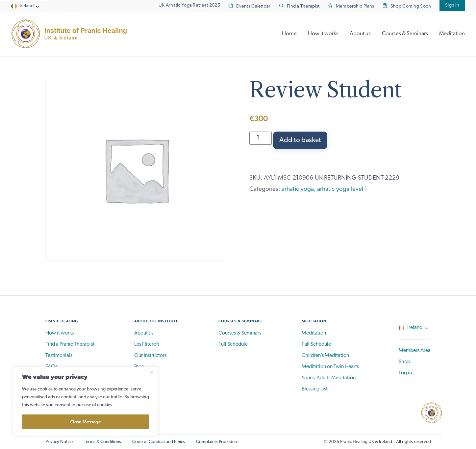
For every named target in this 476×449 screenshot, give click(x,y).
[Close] (151, 372)
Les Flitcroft (147, 344)
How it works (323, 34)
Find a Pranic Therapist (70, 344)
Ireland (27, 6)
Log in (405, 373)
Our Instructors (150, 356)
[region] (86, 401)
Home (289, 34)
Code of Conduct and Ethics (159, 442)
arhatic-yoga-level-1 (342, 189)
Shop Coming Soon (411, 6)
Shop (404, 362)
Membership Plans (355, 6)
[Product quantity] (261, 138)
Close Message (86, 422)
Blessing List (315, 389)
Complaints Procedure (217, 442)
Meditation (452, 34)
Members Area (415, 351)
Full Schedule (233, 344)
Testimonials (59, 356)
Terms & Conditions (102, 442)
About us (360, 34)
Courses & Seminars (405, 34)
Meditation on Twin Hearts (330, 367)
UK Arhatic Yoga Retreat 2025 (189, 5)
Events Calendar (253, 6)
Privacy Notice (59, 442)
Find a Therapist (303, 6)
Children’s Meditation (325, 356)
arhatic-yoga (298, 189)
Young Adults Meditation (329, 378)
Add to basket (300, 140)
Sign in (452, 5)
